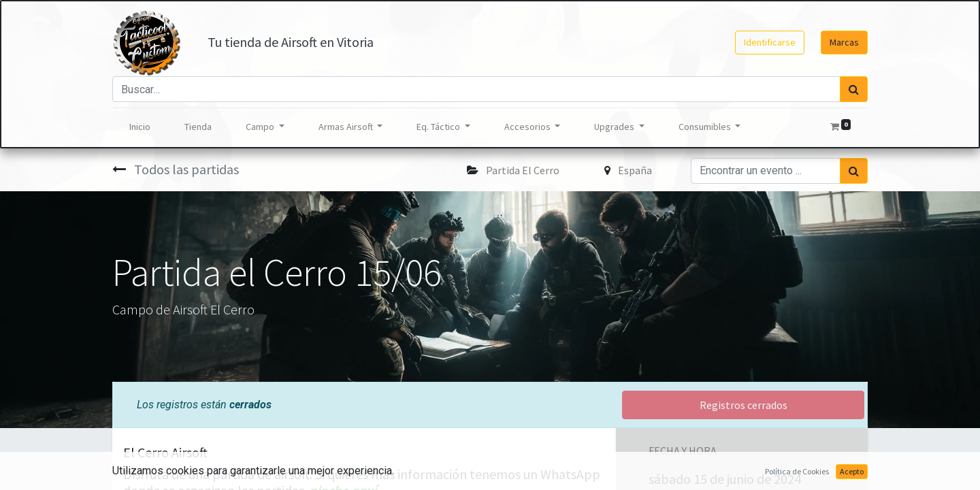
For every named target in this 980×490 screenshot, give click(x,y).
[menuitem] (140, 127)
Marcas (844, 42)
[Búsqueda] (854, 89)
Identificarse (770, 42)
